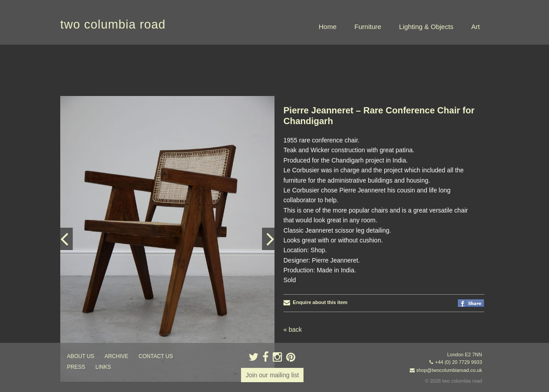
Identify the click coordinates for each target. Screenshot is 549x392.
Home (328, 27)
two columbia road (113, 25)
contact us (156, 356)
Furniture (368, 27)
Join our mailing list (272, 375)
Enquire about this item (315, 302)
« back (293, 329)
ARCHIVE (116, 356)
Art (476, 27)
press (76, 367)
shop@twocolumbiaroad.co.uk (449, 370)
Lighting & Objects (426, 27)
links (103, 367)
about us (81, 356)
